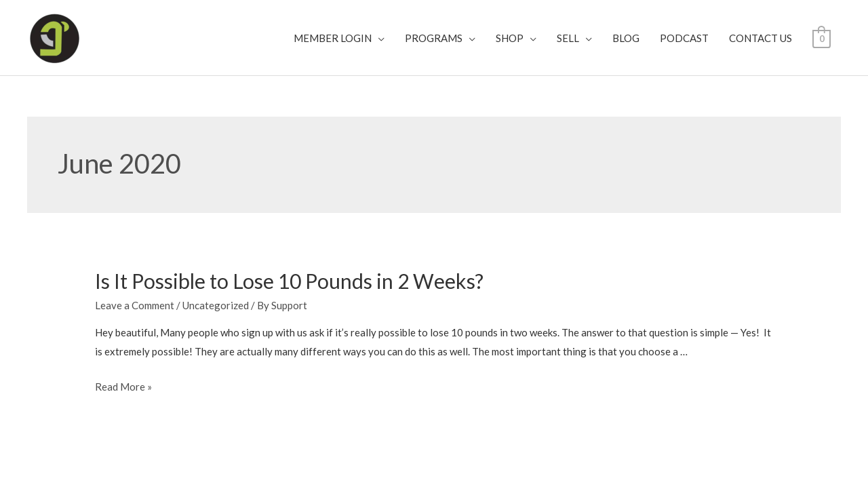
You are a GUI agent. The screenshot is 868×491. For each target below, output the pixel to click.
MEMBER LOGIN (333, 38)
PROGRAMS (434, 38)
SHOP (510, 38)
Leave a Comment (135, 305)
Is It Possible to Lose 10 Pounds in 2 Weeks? (289, 281)
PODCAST (684, 38)
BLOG (626, 38)
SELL (568, 38)
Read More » (123, 387)
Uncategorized (216, 305)
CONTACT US (761, 38)
